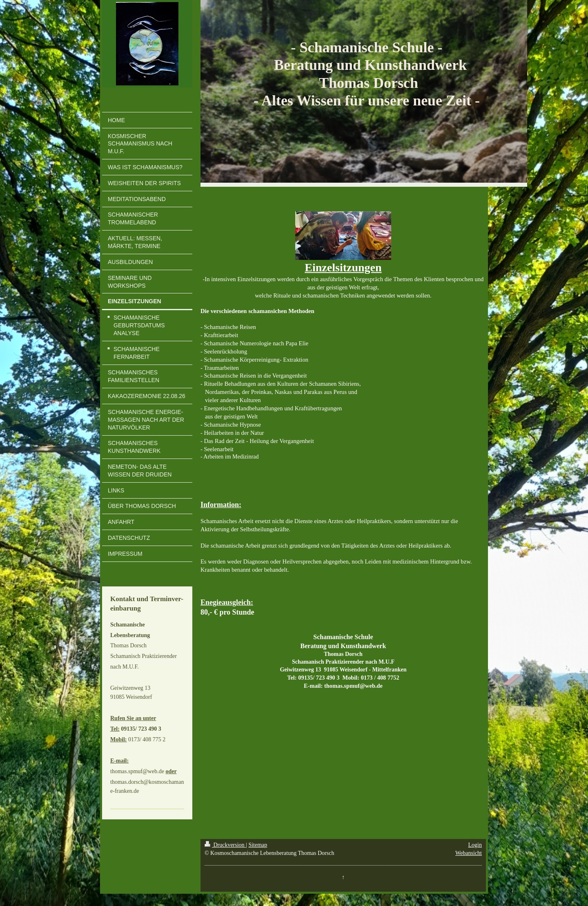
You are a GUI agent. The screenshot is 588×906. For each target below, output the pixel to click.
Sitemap (258, 845)
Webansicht (469, 853)
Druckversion (225, 845)
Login (475, 845)
